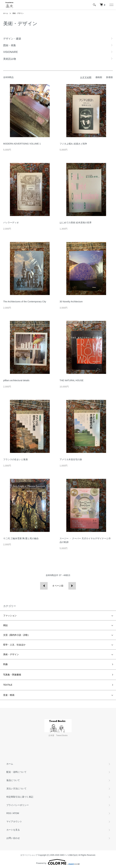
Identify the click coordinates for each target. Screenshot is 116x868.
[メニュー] (111, 5)
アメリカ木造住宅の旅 (71, 459)
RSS (9, 813)
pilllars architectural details (16, 380)
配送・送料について (16, 772)
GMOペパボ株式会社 (69, 855)
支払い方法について (16, 789)
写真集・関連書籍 (12, 675)
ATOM (16, 813)
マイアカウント (14, 821)
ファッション (10, 616)
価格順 (99, 77)
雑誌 (5, 625)
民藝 (5, 664)
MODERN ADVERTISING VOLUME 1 (22, 144)
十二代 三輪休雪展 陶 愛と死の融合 (21, 538)
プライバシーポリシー (18, 805)
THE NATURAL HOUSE (72, 380)
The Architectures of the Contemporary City (25, 302)
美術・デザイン (18, 13)
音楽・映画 (9, 695)
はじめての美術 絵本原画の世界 (76, 223)
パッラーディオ (11, 223)
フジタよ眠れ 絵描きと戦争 (73, 144)
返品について (13, 780)
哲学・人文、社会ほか (14, 645)
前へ (44, 586)
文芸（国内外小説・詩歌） (17, 635)
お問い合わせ (13, 838)
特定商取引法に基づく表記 (20, 797)
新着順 (109, 77)
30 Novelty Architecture (71, 302)
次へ (72, 586)
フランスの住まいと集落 (15, 459)
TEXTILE (8, 685)
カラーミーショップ (29, 855)
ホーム (6, 13)
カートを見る (13, 830)
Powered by (58, 862)
